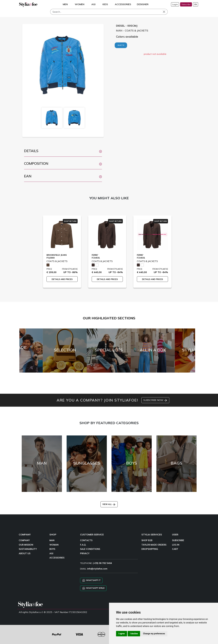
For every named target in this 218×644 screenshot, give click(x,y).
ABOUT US (25, 553)
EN (196, 4)
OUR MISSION (26, 545)
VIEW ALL (109, 504)
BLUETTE (121, 45)
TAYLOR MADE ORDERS (154, 545)
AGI (51, 553)
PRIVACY (85, 553)
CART (175, 549)
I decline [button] (134, 634)
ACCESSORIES (57, 558)
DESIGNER (143, 4)
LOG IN (176, 545)
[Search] (109, 12)
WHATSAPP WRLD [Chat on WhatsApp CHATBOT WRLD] (93, 588)
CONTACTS (86, 540)
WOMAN (54, 545)
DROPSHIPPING (150, 549)
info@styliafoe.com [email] (97, 569)
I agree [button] (122, 634)
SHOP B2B (147, 540)
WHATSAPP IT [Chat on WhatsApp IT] (91, 580)
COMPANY (24, 540)
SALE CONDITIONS (90, 549)
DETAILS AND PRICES (62, 279)
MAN (52, 540)
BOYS (52, 549)
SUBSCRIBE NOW (155, 400)
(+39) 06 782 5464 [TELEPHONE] (102, 563)
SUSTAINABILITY (28, 549)
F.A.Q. (83, 545)
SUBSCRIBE (178, 540)
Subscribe (186, 4)
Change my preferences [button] (154, 634)
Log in (175, 4)
